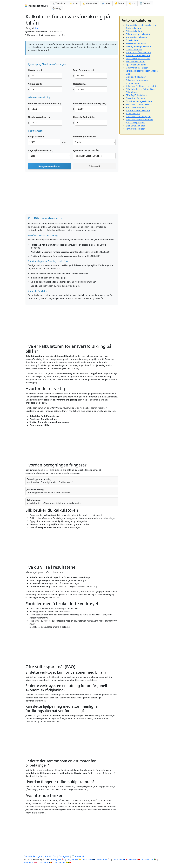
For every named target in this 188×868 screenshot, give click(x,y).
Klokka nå (79, 856)
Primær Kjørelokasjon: (84, 137)
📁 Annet (74, 3)
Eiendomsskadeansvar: (40, 117)
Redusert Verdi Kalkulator (138, 56)
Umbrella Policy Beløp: (84, 117)
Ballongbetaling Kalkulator (138, 46)
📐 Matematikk (90, 3)
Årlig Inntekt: (35, 84)
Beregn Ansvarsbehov (49, 166)
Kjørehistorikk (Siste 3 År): (86, 150)
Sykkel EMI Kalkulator (136, 43)
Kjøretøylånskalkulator (136, 37)
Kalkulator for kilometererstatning (142, 86)
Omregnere (64, 856)
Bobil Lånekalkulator (136, 62)
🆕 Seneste (145, 3)
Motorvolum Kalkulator (137, 68)
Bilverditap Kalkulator (136, 98)
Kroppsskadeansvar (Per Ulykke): (90, 103)
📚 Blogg (57, 8)
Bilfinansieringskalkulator (138, 34)
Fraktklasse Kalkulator (136, 107)
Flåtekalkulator (133, 114)
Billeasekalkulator (134, 31)
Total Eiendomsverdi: (84, 70)
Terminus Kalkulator (135, 129)
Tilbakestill (94, 166)
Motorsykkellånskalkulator (138, 52)
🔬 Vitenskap (59, 3)
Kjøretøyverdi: (35, 70)
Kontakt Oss (51, 856)
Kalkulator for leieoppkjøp (138, 117)
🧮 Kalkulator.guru (36, 6)
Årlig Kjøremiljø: (36, 137)
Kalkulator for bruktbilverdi (139, 104)
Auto (37, 28)
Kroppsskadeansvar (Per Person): (45, 103)
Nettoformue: (80, 84)
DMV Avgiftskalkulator (136, 95)
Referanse (32, 35)
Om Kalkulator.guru (33, 856)
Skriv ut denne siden (36, 32)
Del (62, 35)
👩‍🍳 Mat (132, 3)
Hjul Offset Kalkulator (136, 65)
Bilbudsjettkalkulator (136, 77)
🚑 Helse (106, 3)
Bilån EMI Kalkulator (135, 126)
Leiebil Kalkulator (134, 49)
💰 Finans (119, 3)
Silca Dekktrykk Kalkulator (138, 59)
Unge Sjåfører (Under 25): (41, 150)
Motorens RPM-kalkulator (138, 110)
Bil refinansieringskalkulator (139, 101)
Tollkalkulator (132, 40)
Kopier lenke (49, 35)
